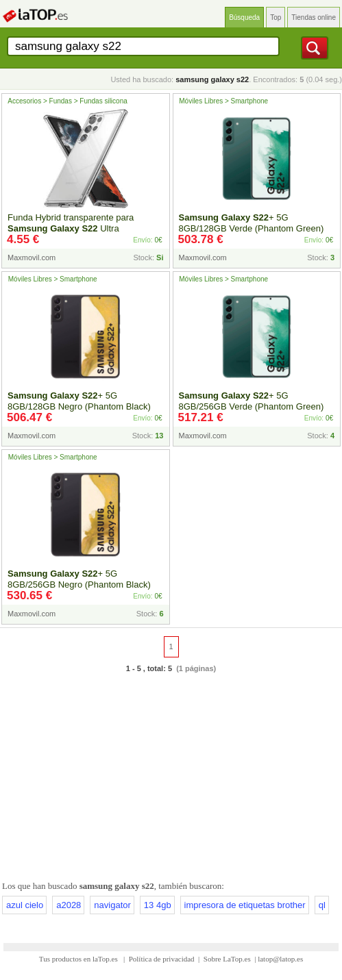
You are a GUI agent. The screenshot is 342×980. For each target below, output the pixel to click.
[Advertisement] (171, 775)
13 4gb (158, 905)
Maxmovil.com (32, 257)
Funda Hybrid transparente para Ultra (71, 223)
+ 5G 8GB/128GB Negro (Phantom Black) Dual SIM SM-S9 (79, 406)
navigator (112, 905)
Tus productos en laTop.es (80, 959)
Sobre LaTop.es (227, 959)
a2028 (69, 905)
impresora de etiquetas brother (245, 905)
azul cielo (25, 905)
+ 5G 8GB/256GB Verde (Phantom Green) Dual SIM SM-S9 (252, 406)
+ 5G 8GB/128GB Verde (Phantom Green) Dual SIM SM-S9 (252, 228)
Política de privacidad (162, 959)
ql (322, 905)
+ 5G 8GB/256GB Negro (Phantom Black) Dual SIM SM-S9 (79, 585)
